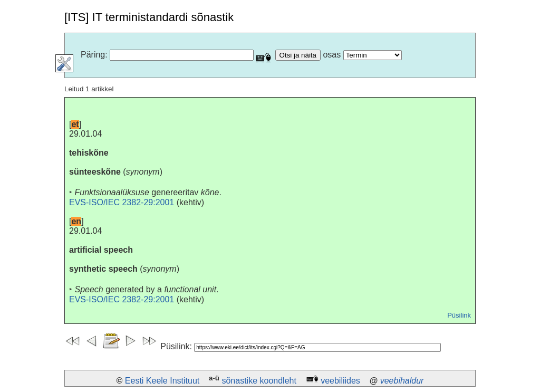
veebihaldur (402, 381)
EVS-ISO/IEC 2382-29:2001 (122, 202)
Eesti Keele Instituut (162, 381)
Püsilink (459, 315)
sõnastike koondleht (259, 381)
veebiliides (340, 381)
